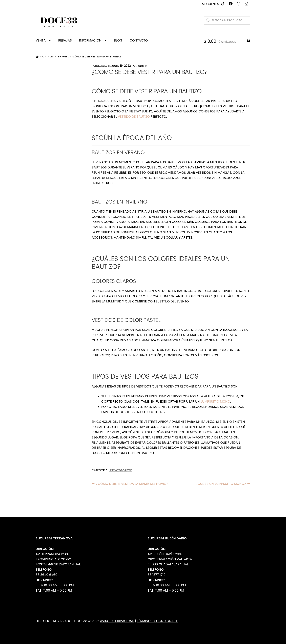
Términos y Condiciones (158, 621)
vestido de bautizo (134, 117)
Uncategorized (59, 57)
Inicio (43, 57)
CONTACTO (139, 40)
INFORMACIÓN (90, 40)
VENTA (41, 40)
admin (143, 66)
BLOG (118, 40)
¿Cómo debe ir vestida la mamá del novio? (132, 484)
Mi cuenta (210, 4)
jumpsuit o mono (215, 401)
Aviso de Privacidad (117, 621)
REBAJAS (65, 40)
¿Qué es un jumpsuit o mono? (221, 484)
